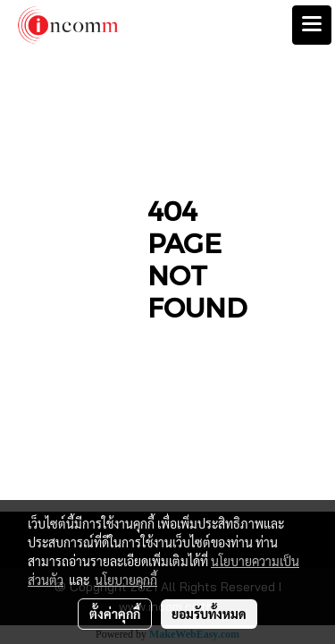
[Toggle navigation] (312, 25)
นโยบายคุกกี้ (126, 580)
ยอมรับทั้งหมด (209, 614)
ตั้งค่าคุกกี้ (115, 614)
